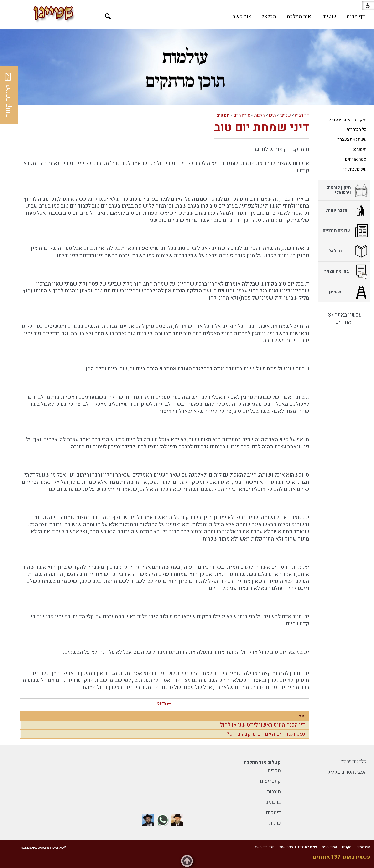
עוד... (301, 716)
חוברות (274, 792)
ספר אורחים (356, 159)
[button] (108, 16)
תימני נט (359, 149)
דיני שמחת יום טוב (262, 127)
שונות (275, 823)
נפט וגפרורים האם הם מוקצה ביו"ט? (266, 734)
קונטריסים (270, 781)
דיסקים (273, 813)
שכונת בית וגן (355, 169)
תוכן (272, 115)
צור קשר (242, 16)
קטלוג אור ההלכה (262, 762)
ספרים (274, 771)
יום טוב (223, 115)
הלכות (260, 115)
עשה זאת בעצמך (352, 139)
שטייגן (329, 16)
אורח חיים (242, 115)
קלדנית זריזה (354, 761)
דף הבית (356, 16)
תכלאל (269, 16)
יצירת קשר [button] (8, 95)
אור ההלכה (299, 16)
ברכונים (273, 802)
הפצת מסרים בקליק (347, 772)
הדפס (161, 703)
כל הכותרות (356, 129)
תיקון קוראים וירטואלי (347, 120)
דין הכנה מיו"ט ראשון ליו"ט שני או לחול (263, 725)
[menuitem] (356, 16)
